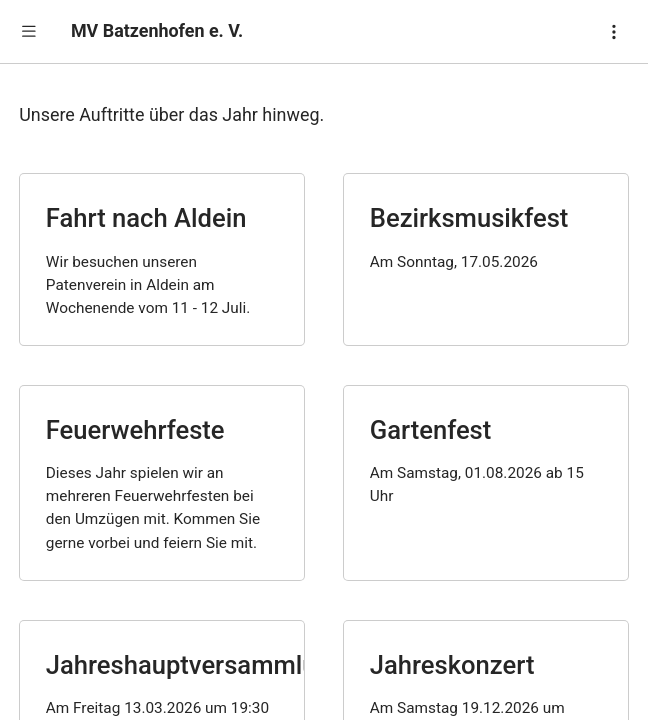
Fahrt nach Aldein (146, 218)
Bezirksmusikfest (469, 218)
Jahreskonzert (452, 665)
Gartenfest (431, 430)
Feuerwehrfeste (135, 430)
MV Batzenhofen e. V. (157, 30)
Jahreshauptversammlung (195, 665)
